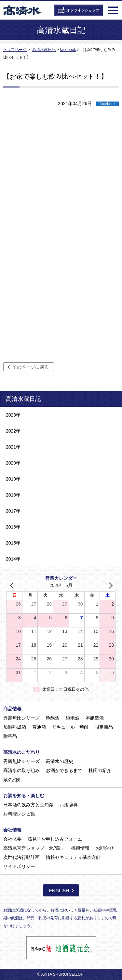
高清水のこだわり (21, 752)
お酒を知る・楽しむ (24, 796)
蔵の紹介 (12, 780)
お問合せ (105, 848)
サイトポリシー (19, 866)
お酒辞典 (69, 805)
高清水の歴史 (60, 761)
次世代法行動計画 (21, 857)
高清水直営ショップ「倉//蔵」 (34, 848)
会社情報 (12, 830)
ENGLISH (59, 891)
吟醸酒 (53, 718)
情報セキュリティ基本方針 (73, 857)
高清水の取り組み (21, 770)
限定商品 (104, 727)
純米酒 (73, 718)
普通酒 (39, 727)
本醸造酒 (95, 718)
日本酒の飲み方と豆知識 (28, 805)
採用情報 (80, 848)
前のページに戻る (31, 367)
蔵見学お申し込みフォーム (55, 839)
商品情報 (12, 709)
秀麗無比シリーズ (21, 718)
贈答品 (10, 736)
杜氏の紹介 (100, 770)
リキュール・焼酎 (70, 727)
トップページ (15, 50)
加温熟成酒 (15, 727)
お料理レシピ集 (19, 814)
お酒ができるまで (64, 770)
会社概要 (12, 839)
